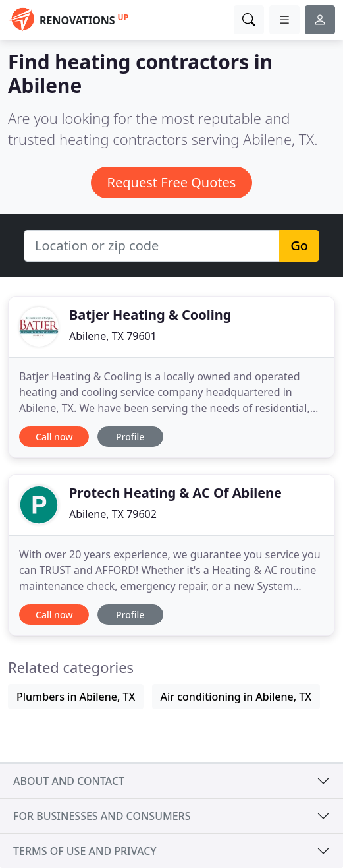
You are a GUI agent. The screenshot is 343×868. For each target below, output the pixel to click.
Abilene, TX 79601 (113, 336)
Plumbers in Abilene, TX (76, 697)
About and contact (69, 781)
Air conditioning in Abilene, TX (236, 697)
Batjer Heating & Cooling (150, 315)
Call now (54, 437)
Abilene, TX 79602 (113, 514)
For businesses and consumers (102, 816)
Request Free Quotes (172, 182)
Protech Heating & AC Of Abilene (175, 493)
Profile (130, 437)
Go (299, 246)
